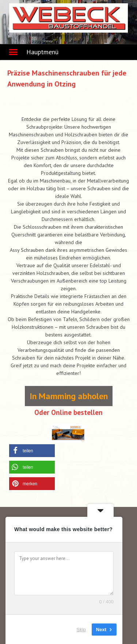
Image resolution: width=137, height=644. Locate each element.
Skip (81, 629)
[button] (32, 451)
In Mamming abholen (69, 396)
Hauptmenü (42, 52)
